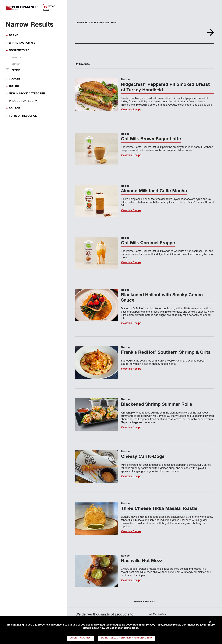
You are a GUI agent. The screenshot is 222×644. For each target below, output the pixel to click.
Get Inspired (170, 7)
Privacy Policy (155, 625)
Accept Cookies (81, 638)
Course (14, 79)
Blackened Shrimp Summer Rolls (156, 405)
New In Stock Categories (27, 94)
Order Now (49, 8)
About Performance (83, 7)
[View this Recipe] (96, 95)
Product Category (23, 101)
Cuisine (14, 86)
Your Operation (145, 7)
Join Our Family (196, 7)
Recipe (14, 70)
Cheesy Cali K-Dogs (143, 457)
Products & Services (115, 7)
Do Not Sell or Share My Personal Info (126, 638)
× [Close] (210, 622)
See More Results (144, 602)
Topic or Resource (23, 116)
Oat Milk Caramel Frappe (148, 243)
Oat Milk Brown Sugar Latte (151, 139)
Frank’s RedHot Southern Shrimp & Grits (166, 353)
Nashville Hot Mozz (142, 561)
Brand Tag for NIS (22, 43)
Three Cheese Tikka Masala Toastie (159, 509)
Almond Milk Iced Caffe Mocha (154, 191)
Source (14, 109)
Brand (14, 36)
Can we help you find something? (96, 23)
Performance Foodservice (22, 8)
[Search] (216, 8)
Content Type (19, 51)
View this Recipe (131, 110)
